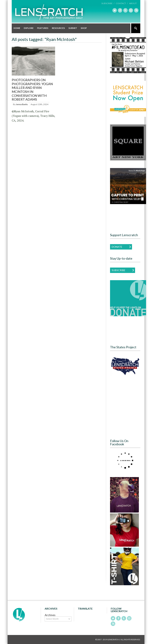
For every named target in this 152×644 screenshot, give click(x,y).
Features (43, 28)
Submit (73, 28)
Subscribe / (108, 3)
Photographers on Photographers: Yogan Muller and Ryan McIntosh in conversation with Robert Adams (32, 90)
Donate (117, 247)
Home (17, 28)
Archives (50, 615)
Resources (58, 28)
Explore (29, 28)
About (133, 3)
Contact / (122, 3)
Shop (84, 28)
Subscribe (119, 270)
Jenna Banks (22, 104)
